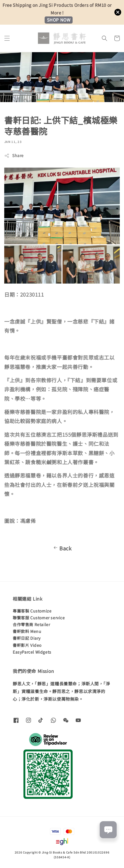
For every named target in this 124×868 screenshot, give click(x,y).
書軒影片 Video (27, 645)
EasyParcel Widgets (32, 652)
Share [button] (14, 155)
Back (62, 548)
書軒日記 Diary (27, 638)
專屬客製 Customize (32, 611)
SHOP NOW (59, 20)
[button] (7, 38)
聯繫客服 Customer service (39, 618)
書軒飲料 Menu (27, 631)
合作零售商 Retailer (31, 624)
